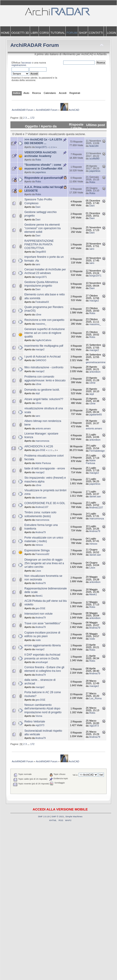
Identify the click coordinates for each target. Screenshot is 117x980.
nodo (38, 640)
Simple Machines (74, 816)
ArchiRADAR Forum (35, 45)
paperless (41, 172)
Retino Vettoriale (35, 722)
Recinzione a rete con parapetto (44, 320)
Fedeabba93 (42, 302)
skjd (38, 393)
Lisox (38, 571)
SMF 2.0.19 (44, 816)
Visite (77, 128)
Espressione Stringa (37, 550)
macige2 (94, 301)
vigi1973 (40, 725)
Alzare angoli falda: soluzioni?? (44, 399)
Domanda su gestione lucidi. (42, 390)
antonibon (95, 372)
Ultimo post (95, 126)
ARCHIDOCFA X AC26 (39, 446)
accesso (27, 63)
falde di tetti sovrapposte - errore (45, 468)
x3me (38, 315)
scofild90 (94, 158)
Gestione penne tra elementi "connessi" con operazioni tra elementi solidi (43, 228)
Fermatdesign (97, 451)
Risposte (76, 124)
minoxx (39, 545)
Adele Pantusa (43, 463)
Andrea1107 (42, 507)
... (29, 118)
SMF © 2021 (58, 816)
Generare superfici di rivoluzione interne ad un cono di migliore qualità (45, 333)
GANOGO (41, 360)
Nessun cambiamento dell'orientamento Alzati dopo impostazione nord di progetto (43, 708)
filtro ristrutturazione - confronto (44, 367)
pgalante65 (96, 414)
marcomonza (42, 441)
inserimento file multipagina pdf (44, 346)
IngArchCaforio (43, 340)
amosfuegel (42, 662)
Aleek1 (39, 596)
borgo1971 (41, 147)
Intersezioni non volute (39, 614)
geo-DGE (40, 450)
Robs (38, 160)
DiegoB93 (41, 252)
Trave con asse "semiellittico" (43, 623)
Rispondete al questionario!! (43, 178)
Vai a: (75, 775)
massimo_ (41, 324)
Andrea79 (40, 532)
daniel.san (41, 498)
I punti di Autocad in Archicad (42, 357)
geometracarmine (96, 362)
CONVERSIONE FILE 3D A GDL (45, 503)
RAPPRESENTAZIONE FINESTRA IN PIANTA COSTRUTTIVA (39, 244)
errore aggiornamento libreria (43, 645)
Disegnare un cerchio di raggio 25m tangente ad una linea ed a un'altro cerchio (44, 563)
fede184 (94, 146)
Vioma (39, 716)
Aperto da (49, 126)
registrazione (19, 65)
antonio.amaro (43, 428)
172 (32, 118)
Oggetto (31, 126)
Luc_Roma (95, 698)
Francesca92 (42, 554)
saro (92, 249)
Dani (38, 207)
